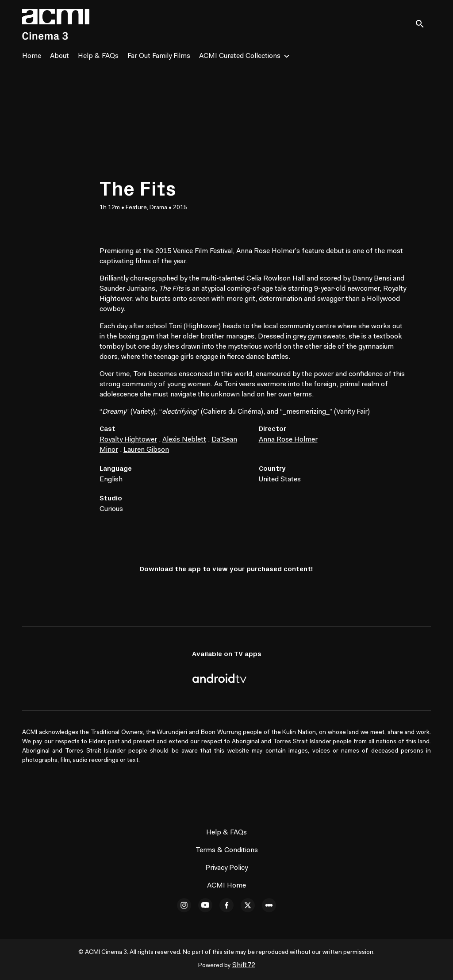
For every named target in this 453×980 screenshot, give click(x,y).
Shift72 (244, 965)
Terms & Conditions (227, 850)
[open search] (423, 24)
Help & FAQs (98, 56)
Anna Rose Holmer (288, 440)
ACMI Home (226, 886)
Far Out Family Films (159, 56)
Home (32, 56)
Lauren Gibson (146, 450)
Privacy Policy (226, 868)
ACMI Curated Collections (240, 56)
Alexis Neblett (184, 440)
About (60, 56)
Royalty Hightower (128, 440)
